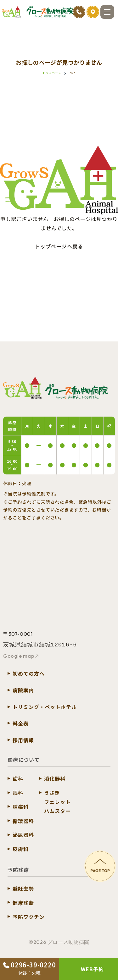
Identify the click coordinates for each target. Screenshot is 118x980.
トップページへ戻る (59, 246)
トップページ (52, 73)
